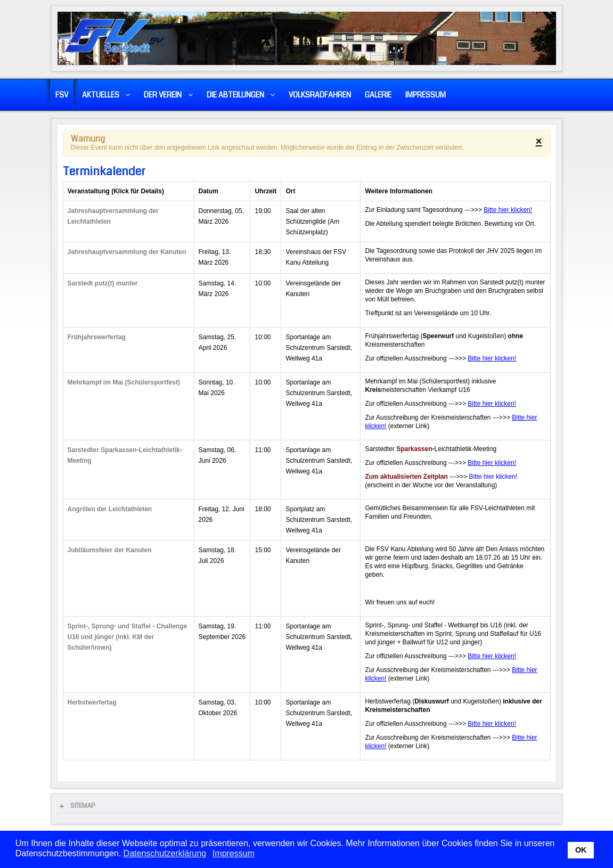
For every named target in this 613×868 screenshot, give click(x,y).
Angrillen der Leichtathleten (110, 509)
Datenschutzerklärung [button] (165, 853)
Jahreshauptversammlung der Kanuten (127, 252)
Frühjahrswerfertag (97, 337)
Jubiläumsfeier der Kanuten (110, 550)
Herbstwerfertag (92, 702)
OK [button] (581, 850)
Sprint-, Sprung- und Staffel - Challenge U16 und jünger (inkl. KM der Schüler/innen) (128, 637)
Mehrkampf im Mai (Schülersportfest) (124, 382)
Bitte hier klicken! (508, 210)
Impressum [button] (234, 853)
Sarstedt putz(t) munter (103, 283)
